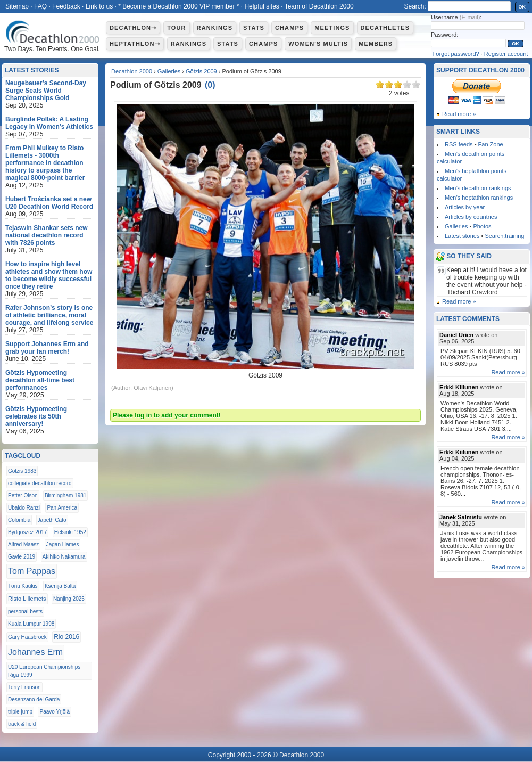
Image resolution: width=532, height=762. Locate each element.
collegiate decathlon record (40, 483)
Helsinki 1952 (70, 532)
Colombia (19, 520)
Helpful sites (261, 6)
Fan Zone (491, 144)
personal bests (25, 612)
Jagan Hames (63, 544)
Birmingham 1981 (65, 495)
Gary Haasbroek (27, 637)
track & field (22, 724)
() (210, 85)
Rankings (215, 28)
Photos (482, 226)
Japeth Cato (52, 520)
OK (522, 7)
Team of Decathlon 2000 (319, 6)
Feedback (66, 6)
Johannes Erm (35, 652)
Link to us (99, 6)
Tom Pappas (32, 571)
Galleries (169, 71)
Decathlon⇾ (133, 28)
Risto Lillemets (27, 599)
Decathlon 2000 (132, 71)
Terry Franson (24, 687)
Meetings (332, 28)
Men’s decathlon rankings (478, 188)
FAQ (40, 6)
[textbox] (469, 6)
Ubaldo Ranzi (24, 508)
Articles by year (465, 207)
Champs (289, 28)
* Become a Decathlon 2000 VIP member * (178, 6)
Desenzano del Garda (34, 699)
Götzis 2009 (201, 71)
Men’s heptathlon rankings (479, 198)
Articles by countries (471, 217)
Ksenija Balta (60, 586)
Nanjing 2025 (69, 599)
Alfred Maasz (23, 544)
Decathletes (385, 28)
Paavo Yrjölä (55, 712)
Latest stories (462, 236)
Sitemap (17, 6)
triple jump (20, 712)
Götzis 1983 (22, 471)
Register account (506, 54)
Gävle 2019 (22, 557)
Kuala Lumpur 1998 (31, 624)
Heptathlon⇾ (135, 44)
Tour (176, 28)
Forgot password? (456, 54)
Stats (254, 28)
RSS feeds (459, 144)
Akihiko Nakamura (64, 557)
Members (376, 44)
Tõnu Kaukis (23, 586)
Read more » (459, 114)
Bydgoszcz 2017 (27, 532)
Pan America (62, 508)
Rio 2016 (66, 637)
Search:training (504, 236)
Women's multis (318, 44)
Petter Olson (23, 495)
